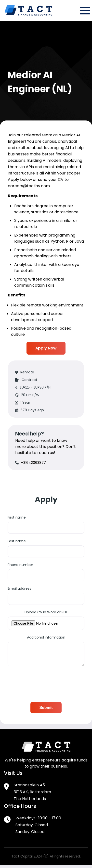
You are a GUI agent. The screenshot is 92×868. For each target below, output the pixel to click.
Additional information (46, 637)
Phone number (20, 565)
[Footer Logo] (46, 754)
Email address (19, 588)
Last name (17, 541)
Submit (46, 711)
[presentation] (45, 685)
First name (17, 517)
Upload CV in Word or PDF (46, 612)
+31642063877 (33, 463)
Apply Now (46, 348)
